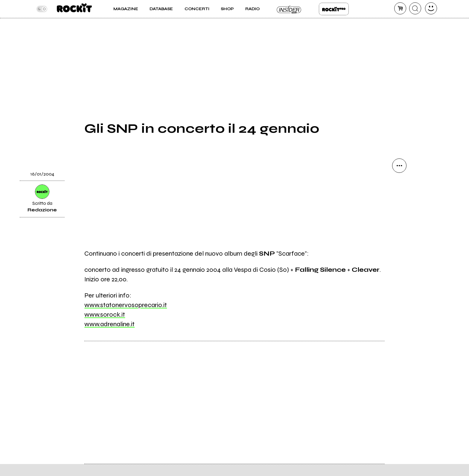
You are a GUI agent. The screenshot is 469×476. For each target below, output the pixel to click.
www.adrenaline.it (109, 324)
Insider (289, 9)
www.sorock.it (105, 315)
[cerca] (415, 8)
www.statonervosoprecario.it (126, 305)
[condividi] (399, 166)
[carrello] (400, 8)
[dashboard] (431, 8)
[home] (74, 9)
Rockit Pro (334, 9)
